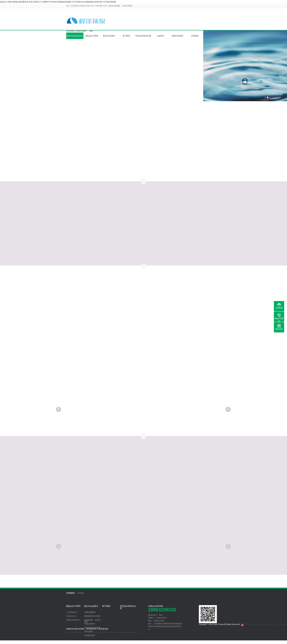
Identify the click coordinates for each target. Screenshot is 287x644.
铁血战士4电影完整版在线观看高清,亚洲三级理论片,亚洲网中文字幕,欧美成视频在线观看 (102, 632)
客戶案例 (126, 36)
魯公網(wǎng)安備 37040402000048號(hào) (258, 625)
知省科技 (81, 593)
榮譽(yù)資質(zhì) (73, 620)
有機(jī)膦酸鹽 (90, 612)
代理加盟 (195, 36)
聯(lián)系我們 (128, 6)
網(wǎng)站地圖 (114, 6)
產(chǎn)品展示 (109, 36)
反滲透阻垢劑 (90, 635)
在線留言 (160, 36)
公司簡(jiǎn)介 (72, 612)
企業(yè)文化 (71, 616)
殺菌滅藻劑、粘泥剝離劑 (92, 621)
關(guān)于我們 (92, 36)
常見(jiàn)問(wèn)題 (143, 36)
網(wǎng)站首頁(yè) (75, 36)
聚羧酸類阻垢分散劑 (92, 616)
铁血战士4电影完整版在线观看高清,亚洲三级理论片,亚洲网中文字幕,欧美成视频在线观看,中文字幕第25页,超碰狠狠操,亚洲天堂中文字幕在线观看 (58, 2)
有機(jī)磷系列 (90, 624)
